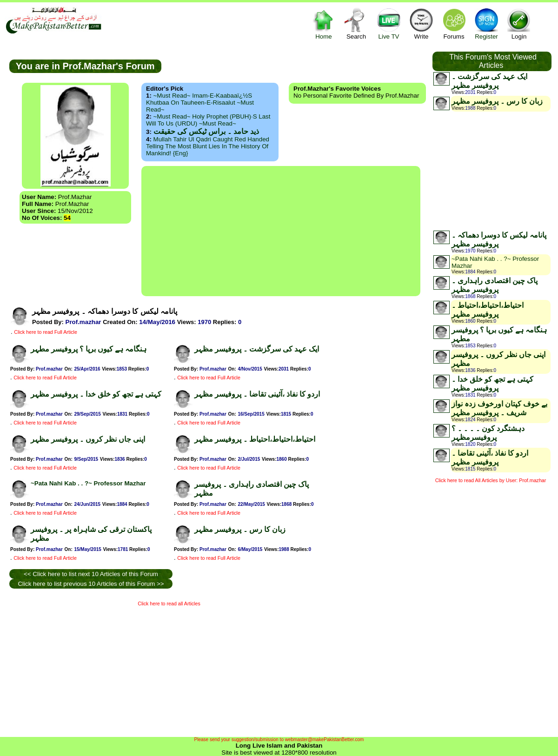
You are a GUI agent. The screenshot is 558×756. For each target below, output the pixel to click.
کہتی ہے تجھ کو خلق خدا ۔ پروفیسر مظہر (96, 394)
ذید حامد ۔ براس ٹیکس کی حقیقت (206, 131)
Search (356, 23)
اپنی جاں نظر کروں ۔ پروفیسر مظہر (88, 439)
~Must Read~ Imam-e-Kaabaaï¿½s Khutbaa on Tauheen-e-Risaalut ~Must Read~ (200, 103)
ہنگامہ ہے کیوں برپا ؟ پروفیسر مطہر (89, 349)
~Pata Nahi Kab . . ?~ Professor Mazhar (88, 483)
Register (486, 23)
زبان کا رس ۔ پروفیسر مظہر (240, 529)
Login (519, 23)
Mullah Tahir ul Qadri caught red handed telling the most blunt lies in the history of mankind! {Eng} (208, 146)
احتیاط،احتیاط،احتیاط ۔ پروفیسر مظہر (255, 439)
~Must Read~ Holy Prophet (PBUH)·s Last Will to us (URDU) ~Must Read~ (208, 120)
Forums (454, 23)
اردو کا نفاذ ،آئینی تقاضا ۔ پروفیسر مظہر (257, 394)
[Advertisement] (281, 231)
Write (421, 23)
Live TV (389, 23)
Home (324, 23)
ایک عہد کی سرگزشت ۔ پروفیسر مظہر (257, 349)
